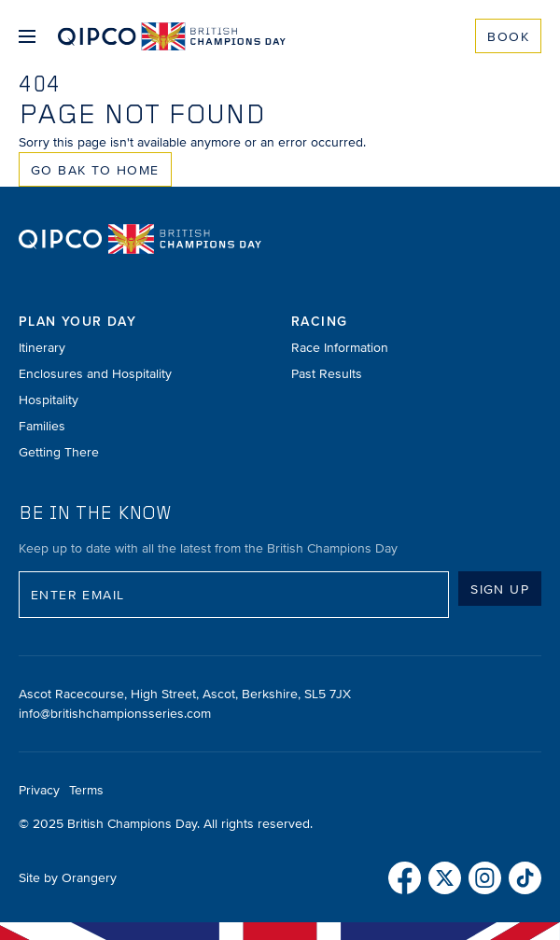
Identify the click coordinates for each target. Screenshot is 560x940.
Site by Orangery (68, 878)
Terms (86, 790)
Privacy (39, 790)
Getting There (59, 452)
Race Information (340, 348)
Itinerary (42, 348)
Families (42, 426)
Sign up (500, 589)
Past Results (327, 374)
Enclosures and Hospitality (95, 374)
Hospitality (49, 400)
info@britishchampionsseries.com (115, 714)
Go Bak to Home (95, 170)
